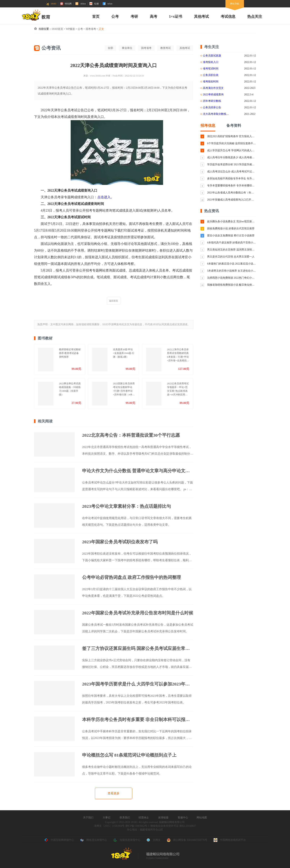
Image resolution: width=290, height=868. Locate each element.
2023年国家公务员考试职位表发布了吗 (120, 542)
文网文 (154, 840)
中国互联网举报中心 (59, 840)
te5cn (107, 4)
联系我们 (125, 818)
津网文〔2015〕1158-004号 (109, 826)
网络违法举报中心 (94, 840)
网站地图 (202, 818)
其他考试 (201, 16)
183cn (81, 4)
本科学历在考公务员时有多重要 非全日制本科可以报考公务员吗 (138, 720)
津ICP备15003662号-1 (137, 826)
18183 (51, 4)
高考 (154, 16)
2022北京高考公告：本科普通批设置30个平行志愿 (131, 435)
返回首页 (114, 301)
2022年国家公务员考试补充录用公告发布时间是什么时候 (138, 613)
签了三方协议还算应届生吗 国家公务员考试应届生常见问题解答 (138, 648)
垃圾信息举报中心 (127, 840)
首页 (96, 16)
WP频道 (70, 29)
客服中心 (183, 818)
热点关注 (255, 16)
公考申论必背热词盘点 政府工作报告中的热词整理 (131, 577)
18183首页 (57, 29)
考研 (134, 16)
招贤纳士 (144, 818)
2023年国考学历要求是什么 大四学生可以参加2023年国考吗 (138, 684)
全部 (110, 48)
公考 (115, 16)
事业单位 (127, 48)
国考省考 (91, 29)
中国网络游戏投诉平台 (230, 840)
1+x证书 (176, 16)
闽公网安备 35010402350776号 (187, 840)
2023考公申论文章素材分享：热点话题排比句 (127, 506)
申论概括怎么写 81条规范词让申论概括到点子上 (129, 755)
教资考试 (166, 48)
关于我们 (88, 818)
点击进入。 (106, 197)
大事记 (107, 818)
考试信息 (228, 16)
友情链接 (163, 818)
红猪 (94, 4)
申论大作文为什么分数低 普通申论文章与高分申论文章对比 (138, 471)
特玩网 (66, 4)
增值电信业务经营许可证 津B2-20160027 (173, 826)
